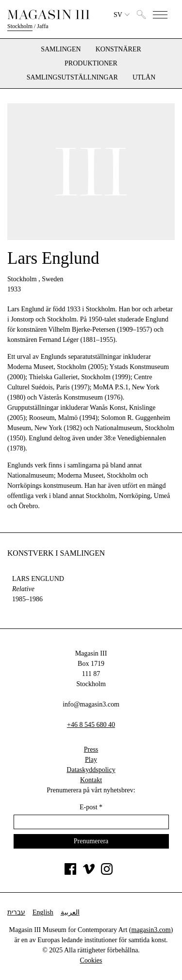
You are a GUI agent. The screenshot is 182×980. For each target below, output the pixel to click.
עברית (16, 912)
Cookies (91, 960)
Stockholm (20, 26)
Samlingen (61, 49)
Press (91, 749)
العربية (70, 912)
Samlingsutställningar (72, 78)
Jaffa (42, 26)
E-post (91, 807)
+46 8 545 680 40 (91, 725)
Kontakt (91, 780)
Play (91, 760)
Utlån (144, 78)
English (43, 912)
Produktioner (91, 64)
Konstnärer (118, 49)
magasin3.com (151, 930)
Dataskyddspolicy (91, 770)
